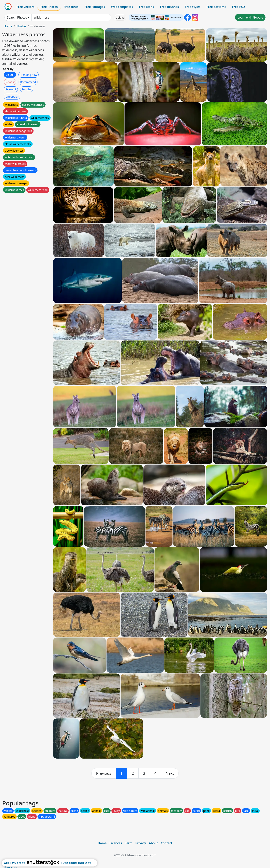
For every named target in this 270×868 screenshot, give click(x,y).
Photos (21, 26)
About (153, 843)
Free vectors (25, 7)
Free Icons (146, 7)
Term (129, 843)
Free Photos (49, 7)
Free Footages (95, 7)
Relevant (11, 89)
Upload (120, 18)
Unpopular (12, 97)
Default (10, 75)
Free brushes (169, 7)
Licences (116, 843)
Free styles (193, 7)
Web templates (122, 7)
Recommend (28, 82)
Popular (27, 89)
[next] (170, 773)
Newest (10, 82)
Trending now (28, 75)
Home (8, 26)
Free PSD (238, 7)
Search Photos (17, 17)
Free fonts (71, 7)
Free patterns (216, 7)
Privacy (141, 843)
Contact (167, 843)
